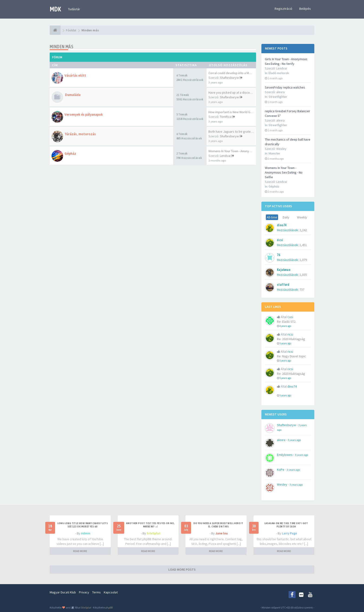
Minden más (62, 47)
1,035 (303, 275)
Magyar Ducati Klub (63, 592)
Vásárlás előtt (75, 75)
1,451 (303, 245)
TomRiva (226, 117)
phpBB (109, 607)
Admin (86, 533)
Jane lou (222, 533)
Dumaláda (73, 95)
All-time (272, 217)
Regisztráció (283, 9)
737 (302, 290)
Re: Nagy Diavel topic (291, 356)
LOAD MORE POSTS (182, 569)
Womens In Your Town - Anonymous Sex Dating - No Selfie (284, 172)
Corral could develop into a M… (230, 73)
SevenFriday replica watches (285, 87)
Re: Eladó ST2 (286, 322)
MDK (55, 9)
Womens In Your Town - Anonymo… (232, 151)
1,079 (303, 260)
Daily (286, 217)
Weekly (302, 217)
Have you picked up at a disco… (231, 92)
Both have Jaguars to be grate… (231, 132)
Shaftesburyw (229, 78)
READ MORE (80, 551)
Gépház (274, 186)
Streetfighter (278, 97)
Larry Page (289, 533)
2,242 (303, 230)
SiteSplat (154, 533)
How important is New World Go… (232, 112)
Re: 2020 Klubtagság (291, 339)
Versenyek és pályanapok (84, 114)
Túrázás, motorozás (80, 134)
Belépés (305, 9)
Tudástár (74, 9)
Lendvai (225, 156)
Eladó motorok (279, 73)
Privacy (84, 592)
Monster (274, 153)
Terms (96, 592)
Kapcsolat (111, 592)
